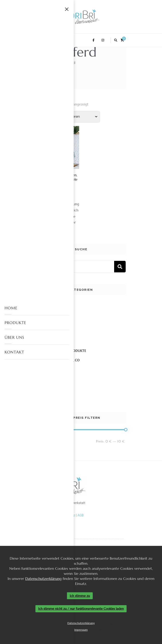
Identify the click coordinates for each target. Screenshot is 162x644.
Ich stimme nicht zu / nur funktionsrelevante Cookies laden (81, 609)
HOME (11, 308)
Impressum (81, 630)
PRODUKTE (15, 323)
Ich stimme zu (80, 596)
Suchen (120, 267)
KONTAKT (14, 352)
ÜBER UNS (14, 337)
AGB (80, 515)
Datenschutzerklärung (43, 578)
